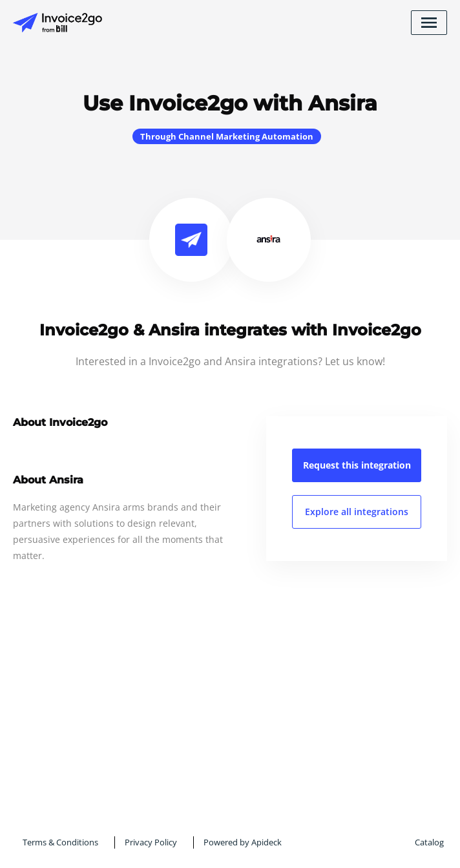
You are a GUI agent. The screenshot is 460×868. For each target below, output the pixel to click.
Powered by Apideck (243, 842)
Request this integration (357, 465)
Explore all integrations (357, 512)
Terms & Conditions (60, 842)
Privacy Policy (151, 842)
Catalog (429, 842)
